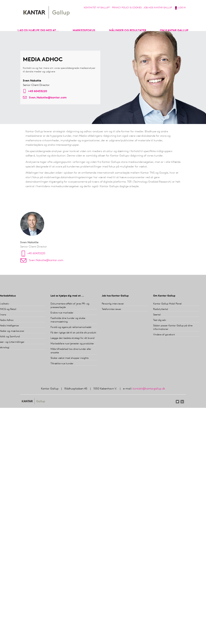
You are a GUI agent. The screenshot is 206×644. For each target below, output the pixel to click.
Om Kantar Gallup (174, 31)
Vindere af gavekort (164, 335)
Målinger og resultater (128, 31)
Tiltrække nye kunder (62, 364)
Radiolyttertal (161, 309)
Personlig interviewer (113, 304)
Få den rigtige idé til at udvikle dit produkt (73, 333)
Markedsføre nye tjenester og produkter (72, 344)
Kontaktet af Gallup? (97, 8)
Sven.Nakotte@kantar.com (48, 98)
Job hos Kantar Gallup (158, 8)
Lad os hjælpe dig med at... (38, 31)
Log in (182, 8)
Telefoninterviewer (112, 309)
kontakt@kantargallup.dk (149, 389)
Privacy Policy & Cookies (127, 8)
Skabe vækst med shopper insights (70, 358)
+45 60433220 (38, 91)
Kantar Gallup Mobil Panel (167, 304)
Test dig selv (160, 320)
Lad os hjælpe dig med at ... (67, 296)
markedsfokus (84, 31)
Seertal (157, 315)
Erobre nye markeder (62, 313)
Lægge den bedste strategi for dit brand (72, 338)
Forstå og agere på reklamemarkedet (71, 327)
